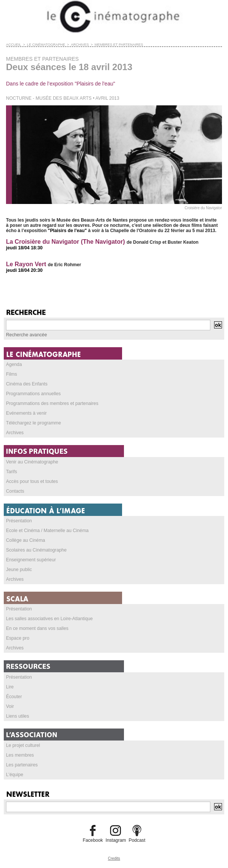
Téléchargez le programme (33, 423)
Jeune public (19, 570)
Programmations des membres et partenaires (51, 403)
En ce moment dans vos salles (37, 628)
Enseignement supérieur (30, 560)
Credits (114, 858)
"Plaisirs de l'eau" (67, 231)
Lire (10, 687)
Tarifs (11, 472)
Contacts (15, 491)
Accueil (13, 45)
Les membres (20, 755)
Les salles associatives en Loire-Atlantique (48, 619)
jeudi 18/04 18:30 (24, 248)
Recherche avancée (26, 335)
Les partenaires (22, 765)
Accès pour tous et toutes (31, 481)
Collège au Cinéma (25, 540)
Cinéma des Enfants (26, 384)
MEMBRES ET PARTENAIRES (115, 45)
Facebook (93, 840)
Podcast (137, 840)
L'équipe (14, 775)
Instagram (116, 840)
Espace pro (17, 638)
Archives (15, 433)
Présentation (19, 521)
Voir (10, 706)
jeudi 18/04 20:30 (24, 270)
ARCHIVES (77, 45)
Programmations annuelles (33, 394)
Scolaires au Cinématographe (36, 550)
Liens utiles (17, 716)
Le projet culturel (23, 745)
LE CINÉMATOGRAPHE (45, 45)
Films (11, 374)
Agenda (14, 364)
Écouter (14, 697)
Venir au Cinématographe (32, 462)
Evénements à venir (26, 413)
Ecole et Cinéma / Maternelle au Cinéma (46, 531)
